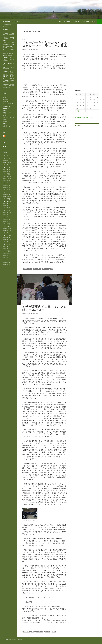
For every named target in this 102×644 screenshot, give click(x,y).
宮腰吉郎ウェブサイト (11, 22)
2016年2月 (6, 219)
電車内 (54, 632)
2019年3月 (6, 160)
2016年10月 (6, 201)
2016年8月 (6, 206)
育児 (23, 39)
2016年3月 (6, 217)
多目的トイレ (40, 632)
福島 (4, 115)
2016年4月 (6, 215)
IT (3, 97)
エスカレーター (28, 269)
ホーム (60, 22)
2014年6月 (6, 262)
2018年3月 (6, 167)
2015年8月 (6, 233)
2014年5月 (6, 265)
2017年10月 (6, 179)
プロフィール (67, 22)
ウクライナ (6, 102)
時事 (4, 111)
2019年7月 (6, 158)
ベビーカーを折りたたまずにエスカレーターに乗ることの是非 (45, 44)
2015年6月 (6, 237)
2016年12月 (6, 197)
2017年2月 (6, 194)
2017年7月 (6, 185)
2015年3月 (6, 244)
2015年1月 (6, 249)
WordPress (6, 99)
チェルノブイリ (7, 104)
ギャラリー (76, 22)
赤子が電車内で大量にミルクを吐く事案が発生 (45, 308)
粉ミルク (47, 632)
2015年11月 (6, 226)
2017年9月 (6, 181)
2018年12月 (6, 163)
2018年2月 (6, 169)
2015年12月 (6, 224)
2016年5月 (6, 212)
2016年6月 (6, 210)
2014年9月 (6, 256)
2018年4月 (6, 165)
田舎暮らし (6, 113)
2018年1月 (6, 172)
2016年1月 (6, 222)
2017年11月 (6, 176)
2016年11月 (6, 199)
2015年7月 (6, 235)
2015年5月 (6, 240)
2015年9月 (6, 231)
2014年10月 (6, 253)
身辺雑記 (5, 126)
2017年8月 (6, 183)
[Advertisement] (45, 78)
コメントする (36, 50)
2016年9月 (6, 203)
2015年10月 (6, 228)
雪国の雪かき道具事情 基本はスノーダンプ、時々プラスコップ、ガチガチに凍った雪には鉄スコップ (9, 78)
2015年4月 (6, 242)
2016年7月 (6, 208)
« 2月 (77, 111)
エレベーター (37, 269)
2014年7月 (6, 260)
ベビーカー (45, 269)
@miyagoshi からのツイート (84, 118)
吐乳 (33, 632)
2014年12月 (6, 251)
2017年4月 (6, 192)
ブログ (93, 22)
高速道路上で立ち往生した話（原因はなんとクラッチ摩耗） (9, 86)
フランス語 (6, 106)
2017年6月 (6, 188)
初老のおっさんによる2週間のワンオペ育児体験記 (9, 39)
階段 (52, 269)
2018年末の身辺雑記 (8, 54)
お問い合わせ (86, 22)
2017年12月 (6, 174)
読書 (4, 124)
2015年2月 (6, 246)
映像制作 (5, 108)
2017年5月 (6, 190)
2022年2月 (6, 156)
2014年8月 (6, 258)
